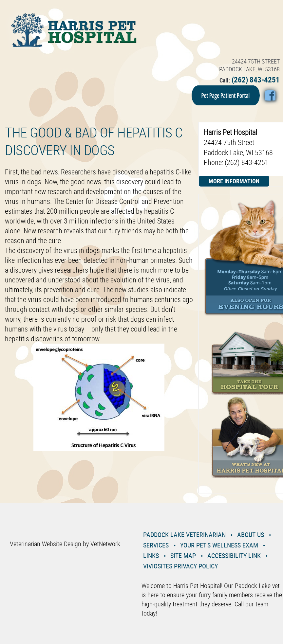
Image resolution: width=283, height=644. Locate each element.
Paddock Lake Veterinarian (184, 535)
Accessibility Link (234, 555)
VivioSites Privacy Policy (180, 566)
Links (151, 555)
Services (156, 545)
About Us (251, 535)
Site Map (183, 555)
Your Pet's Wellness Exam (219, 545)
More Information (234, 181)
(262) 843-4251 (256, 80)
